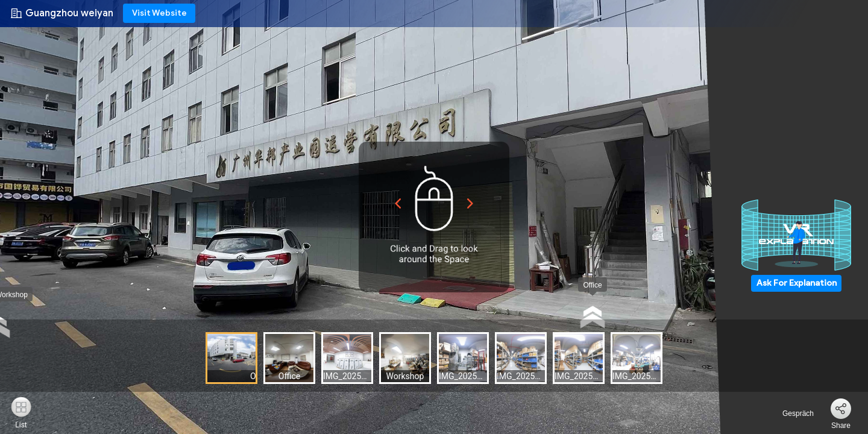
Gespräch (791, 414)
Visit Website (159, 13)
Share (841, 426)
